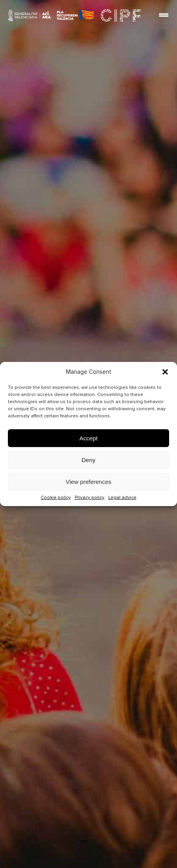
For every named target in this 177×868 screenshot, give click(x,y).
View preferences (88, 482)
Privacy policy (89, 497)
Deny (88, 460)
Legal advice (122, 497)
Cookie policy (56, 497)
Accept (88, 438)
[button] (165, 372)
